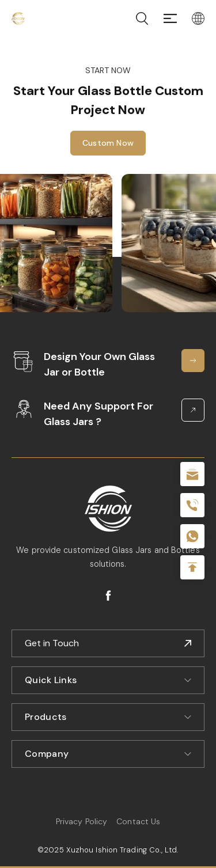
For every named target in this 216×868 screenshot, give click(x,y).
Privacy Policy (82, 821)
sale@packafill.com (192, 474)
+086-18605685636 (192, 536)
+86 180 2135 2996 (192, 505)
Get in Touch (52, 643)
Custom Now (108, 144)
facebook (108, 596)
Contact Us (138, 821)
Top (192, 567)
